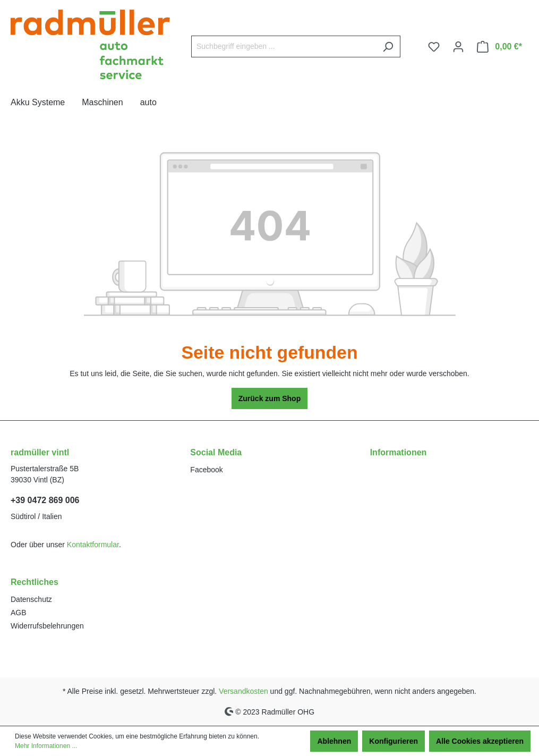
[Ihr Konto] (458, 47)
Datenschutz (31, 599)
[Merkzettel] (434, 47)
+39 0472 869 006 (45, 500)
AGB (19, 613)
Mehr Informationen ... (46, 746)
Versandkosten (243, 691)
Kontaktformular (93, 545)
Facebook (206, 470)
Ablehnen (334, 741)
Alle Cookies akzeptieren (480, 741)
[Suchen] (388, 46)
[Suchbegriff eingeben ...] (284, 46)
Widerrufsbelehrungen (47, 626)
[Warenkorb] (499, 47)
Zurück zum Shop (269, 398)
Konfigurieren (393, 741)
